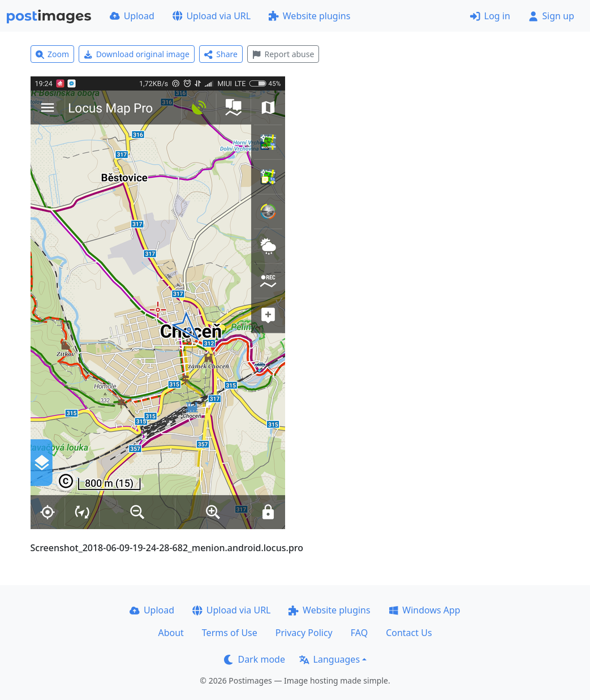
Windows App (425, 610)
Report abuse (283, 54)
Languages (330, 659)
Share (221, 54)
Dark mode (255, 659)
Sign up (551, 16)
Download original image (137, 54)
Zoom (53, 54)
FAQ (359, 633)
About (171, 633)
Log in (490, 16)
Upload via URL (212, 16)
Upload (132, 16)
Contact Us (409, 633)
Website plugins (309, 16)
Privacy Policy (304, 633)
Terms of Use (230, 633)
